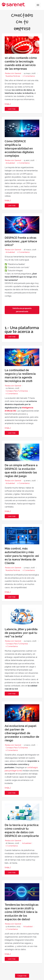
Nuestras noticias (13, 76)
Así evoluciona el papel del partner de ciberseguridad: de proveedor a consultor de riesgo (22, 733)
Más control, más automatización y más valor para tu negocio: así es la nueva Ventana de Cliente (22, 556)
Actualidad (10, 163)
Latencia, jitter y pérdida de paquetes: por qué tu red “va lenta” (21, 633)
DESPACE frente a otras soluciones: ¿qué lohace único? (21, 241)
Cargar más (22, 976)
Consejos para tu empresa (17, 391)
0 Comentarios (29, 76)
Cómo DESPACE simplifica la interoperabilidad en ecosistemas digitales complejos (19, 149)
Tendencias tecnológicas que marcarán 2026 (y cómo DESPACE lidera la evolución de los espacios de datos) (22, 912)
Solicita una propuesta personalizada (22, 310)
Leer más (12, 109)
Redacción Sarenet (13, 73)
